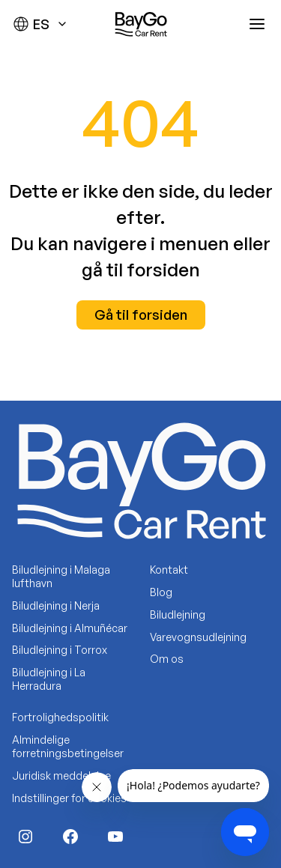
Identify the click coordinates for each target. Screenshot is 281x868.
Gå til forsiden (141, 315)
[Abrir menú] (257, 24)
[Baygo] (141, 24)
